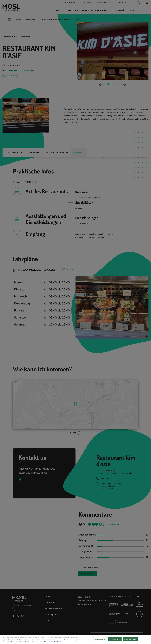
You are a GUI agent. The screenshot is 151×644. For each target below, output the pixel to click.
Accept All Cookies (130, 640)
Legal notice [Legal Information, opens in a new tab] (58, 643)
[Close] (148, 640)
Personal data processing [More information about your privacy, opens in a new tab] (46, 643)
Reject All (115, 640)
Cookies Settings (100, 640)
